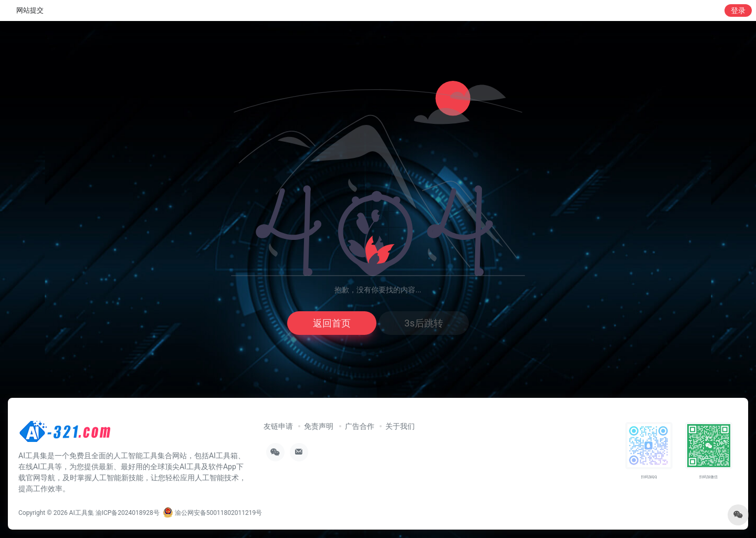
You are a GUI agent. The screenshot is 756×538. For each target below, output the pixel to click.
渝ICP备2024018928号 (128, 513)
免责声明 (319, 426)
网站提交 (30, 10)
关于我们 (400, 426)
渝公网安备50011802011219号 (212, 513)
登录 (738, 10)
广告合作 (360, 426)
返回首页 (332, 323)
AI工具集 (82, 513)
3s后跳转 (423, 323)
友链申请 (278, 426)
